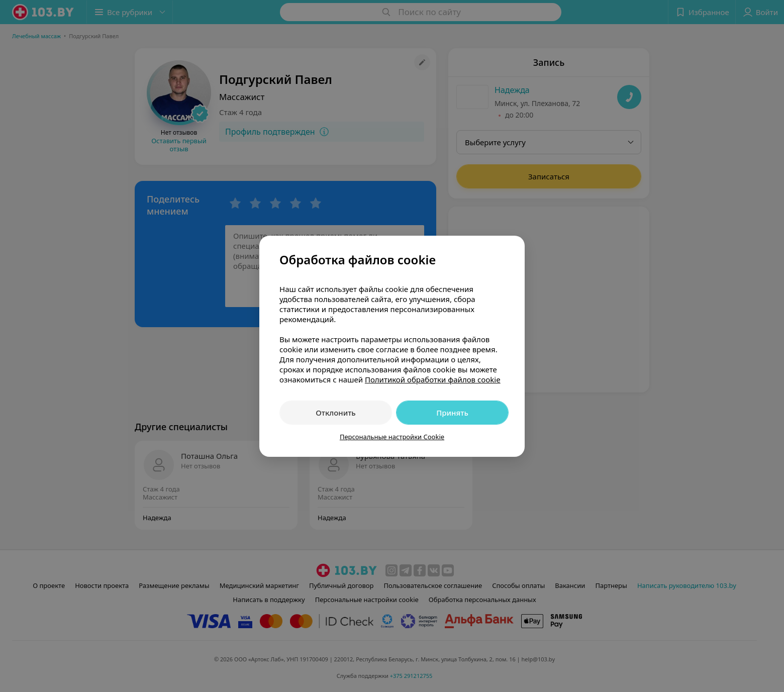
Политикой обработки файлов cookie (433, 379)
